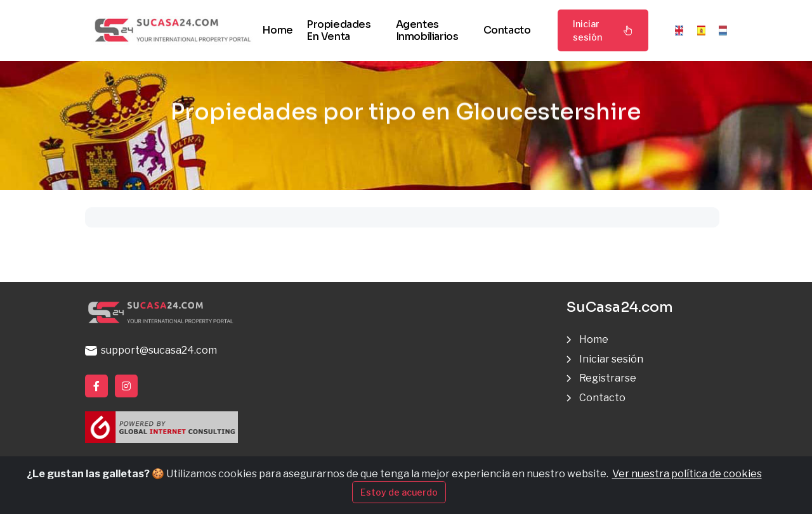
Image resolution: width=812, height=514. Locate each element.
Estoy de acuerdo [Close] (399, 492)
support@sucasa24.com (151, 350)
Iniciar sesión (603, 30)
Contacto (507, 30)
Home (277, 30)
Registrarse (608, 378)
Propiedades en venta (339, 30)
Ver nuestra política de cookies (687, 474)
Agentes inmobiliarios (427, 30)
